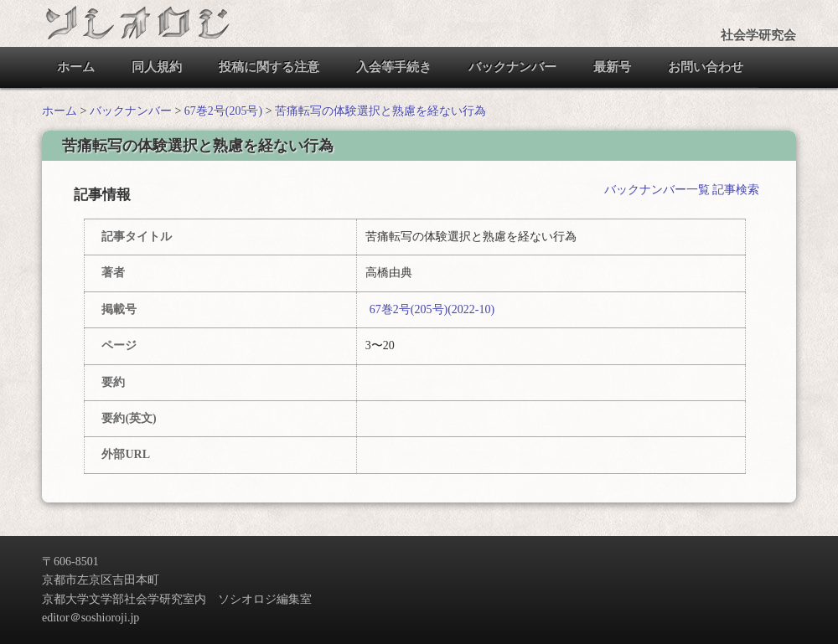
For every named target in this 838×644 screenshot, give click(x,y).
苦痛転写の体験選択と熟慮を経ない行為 (380, 111)
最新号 (612, 67)
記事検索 (736, 190)
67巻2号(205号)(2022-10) (432, 309)
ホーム (76, 67)
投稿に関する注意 (269, 67)
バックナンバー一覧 (657, 190)
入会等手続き (394, 67)
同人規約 (157, 67)
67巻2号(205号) (223, 111)
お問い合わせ (706, 67)
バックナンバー (512, 67)
